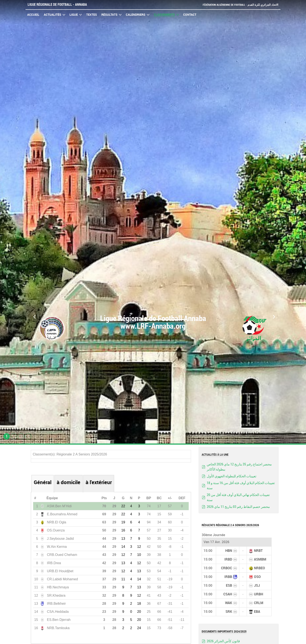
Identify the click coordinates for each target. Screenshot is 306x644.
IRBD (228, 559)
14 (123, 547)
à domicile (69, 482)
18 (139, 604)
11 (123, 579)
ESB (229, 586)
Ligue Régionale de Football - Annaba (57, 5)
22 (123, 506)
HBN (229, 551)
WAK (229, 603)
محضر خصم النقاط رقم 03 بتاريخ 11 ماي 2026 (238, 507)
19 (123, 522)
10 (139, 555)
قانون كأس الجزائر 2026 (223, 641)
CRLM (259, 603)
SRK (229, 612)
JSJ (257, 586)
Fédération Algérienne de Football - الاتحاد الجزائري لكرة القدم (241, 5)
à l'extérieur (99, 482)
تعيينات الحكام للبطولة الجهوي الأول (232, 476)
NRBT (258, 551)
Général (43, 482)
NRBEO (259, 568)
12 (139, 547)
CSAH (228, 594)
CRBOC (227, 568)
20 (139, 612)
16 (123, 530)
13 (123, 539)
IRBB (228, 577)
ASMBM (260, 559)
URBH (259, 594)
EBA (257, 612)
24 (139, 628)
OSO (257, 577)
